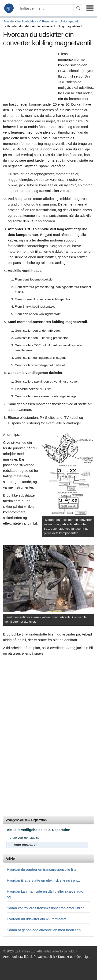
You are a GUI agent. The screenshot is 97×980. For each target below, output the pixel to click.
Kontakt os (66, 957)
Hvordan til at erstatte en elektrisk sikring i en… (43, 880)
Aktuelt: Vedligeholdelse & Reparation (39, 830)
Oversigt (82, 957)
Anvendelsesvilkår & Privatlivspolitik (29, 957)
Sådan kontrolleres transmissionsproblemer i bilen (46, 908)
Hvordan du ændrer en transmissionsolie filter (42, 869)
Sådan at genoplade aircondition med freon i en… (45, 930)
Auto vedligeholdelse (25, 838)
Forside (9, 21)
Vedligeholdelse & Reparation (37, 21)
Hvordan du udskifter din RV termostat (37, 919)
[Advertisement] (29, 76)
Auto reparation (71, 21)
